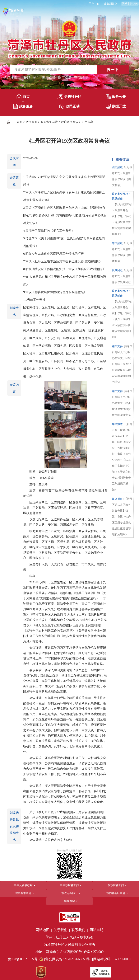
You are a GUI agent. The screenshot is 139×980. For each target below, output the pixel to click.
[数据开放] (116, 107)
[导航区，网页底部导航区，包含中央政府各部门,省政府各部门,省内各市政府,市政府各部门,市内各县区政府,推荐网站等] (69, 893)
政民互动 (69, 106)
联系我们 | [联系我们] (80, 930)
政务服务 (23, 106)
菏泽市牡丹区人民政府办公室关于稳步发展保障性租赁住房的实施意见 (122, 403)
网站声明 (96, 930)
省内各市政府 (23, 893)
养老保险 (49, 78)
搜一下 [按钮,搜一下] (113, 70)
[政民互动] (69, 107)
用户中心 (94, 4)
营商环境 (81, 78)
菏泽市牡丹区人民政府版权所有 (70, 937)
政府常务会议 (49, 122)
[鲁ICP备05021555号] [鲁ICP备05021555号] (23, 959)
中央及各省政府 (23, 885)
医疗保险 (65, 78)
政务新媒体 (111, 4)
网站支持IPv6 (130, 4)
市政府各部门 (69, 893)
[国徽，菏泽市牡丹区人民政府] (69, 39)
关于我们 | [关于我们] (62, 930)
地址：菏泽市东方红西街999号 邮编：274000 (70, 952)
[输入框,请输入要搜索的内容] (49, 70)
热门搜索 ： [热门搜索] (13, 78)
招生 (36, 78)
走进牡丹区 (69, 97)
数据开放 (116, 106)
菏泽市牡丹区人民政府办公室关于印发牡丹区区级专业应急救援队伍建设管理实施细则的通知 (122, 364)
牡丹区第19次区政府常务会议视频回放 (122, 276)
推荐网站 (69, 901)
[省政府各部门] (116, 885)
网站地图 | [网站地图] (44, 930)
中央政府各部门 (69, 885)
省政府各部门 (116, 885)
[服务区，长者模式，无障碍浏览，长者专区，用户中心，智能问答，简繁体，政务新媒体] (69, 4)
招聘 (27, 78)
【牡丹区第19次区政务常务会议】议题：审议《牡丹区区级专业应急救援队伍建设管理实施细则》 (122, 517)
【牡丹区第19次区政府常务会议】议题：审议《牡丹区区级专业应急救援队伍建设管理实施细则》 (122, 319)
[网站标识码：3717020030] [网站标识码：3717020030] (112, 959)
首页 (23, 97)
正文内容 (87, 122)
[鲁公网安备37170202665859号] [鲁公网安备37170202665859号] (66, 959)
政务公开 (116, 97)
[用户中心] (94, 4)
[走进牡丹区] (69, 97)
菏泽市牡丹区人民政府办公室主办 (70, 945)
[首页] (23, 97)
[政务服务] (23, 107)
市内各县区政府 (116, 893)
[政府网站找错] (70, 917)
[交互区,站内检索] (69, 70)
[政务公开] (116, 97)
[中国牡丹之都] (13, 14)
